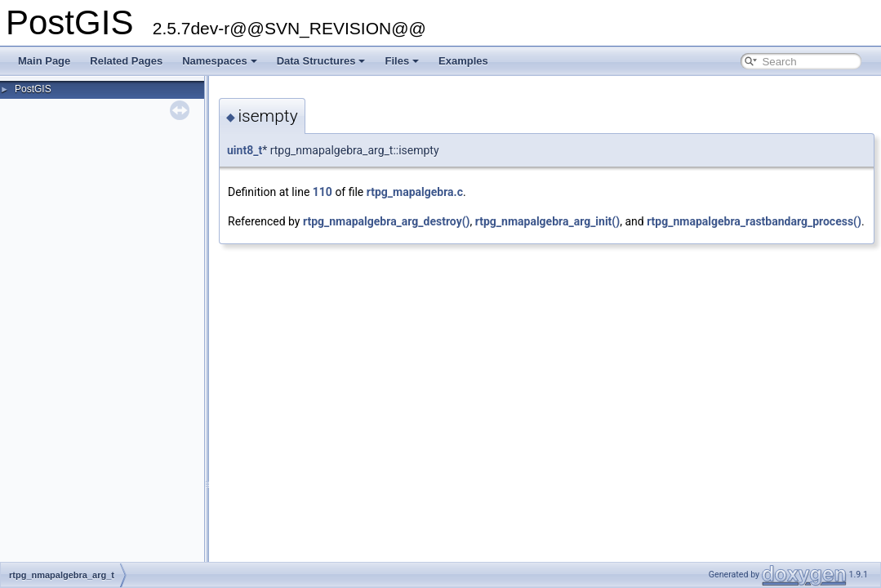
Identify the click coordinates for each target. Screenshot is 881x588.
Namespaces (220, 61)
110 (323, 192)
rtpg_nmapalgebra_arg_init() (547, 221)
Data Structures (321, 61)
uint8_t (245, 150)
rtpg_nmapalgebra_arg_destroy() (387, 221)
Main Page (44, 61)
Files (402, 61)
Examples (463, 61)
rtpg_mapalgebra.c (415, 192)
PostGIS (33, 89)
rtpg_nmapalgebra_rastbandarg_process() (754, 221)
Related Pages (126, 61)
